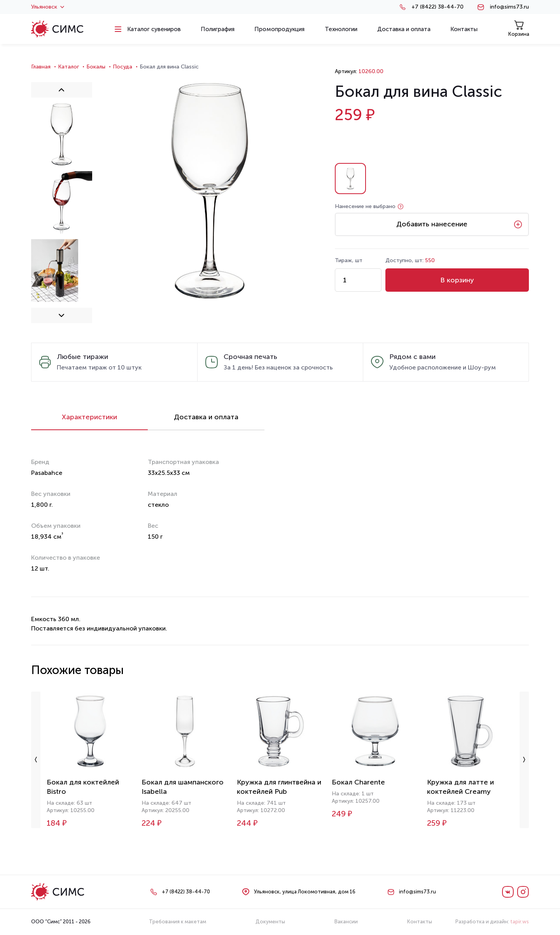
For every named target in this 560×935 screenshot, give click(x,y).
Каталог (68, 67)
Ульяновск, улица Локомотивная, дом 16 (305, 892)
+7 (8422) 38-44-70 (437, 7)
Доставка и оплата (206, 417)
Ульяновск (48, 7)
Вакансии (346, 922)
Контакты (420, 922)
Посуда (122, 67)
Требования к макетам (178, 922)
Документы (270, 922)
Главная (41, 67)
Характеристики (89, 417)
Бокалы (96, 67)
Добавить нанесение (432, 224)
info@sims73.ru (509, 7)
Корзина (519, 29)
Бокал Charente (358, 782)
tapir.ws (520, 922)
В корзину (457, 280)
